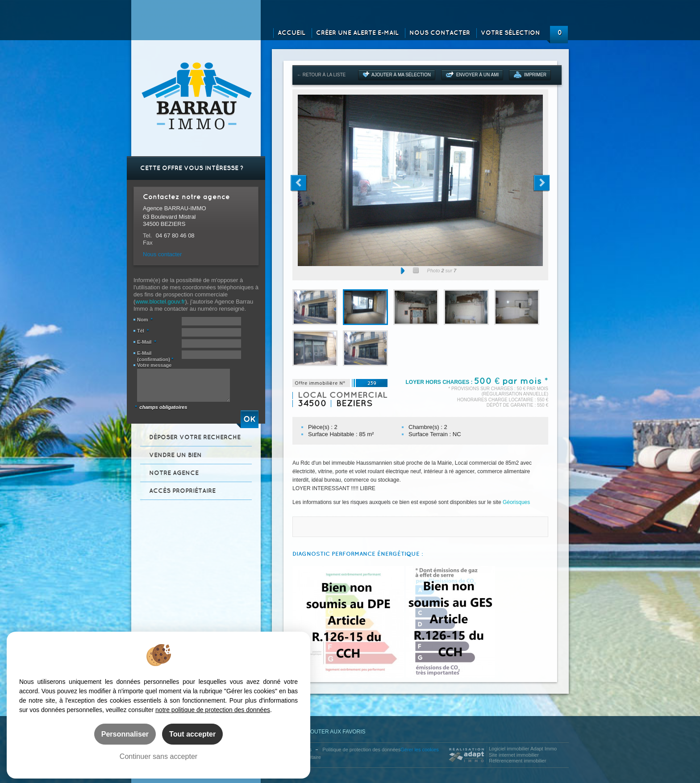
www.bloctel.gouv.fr (160, 302)
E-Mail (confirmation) (155, 356)
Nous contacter (440, 33)
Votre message (154, 365)
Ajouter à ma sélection (401, 75)
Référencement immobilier (517, 761)
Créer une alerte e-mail (357, 33)
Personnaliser (125, 734)
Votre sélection (510, 33)
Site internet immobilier (514, 755)
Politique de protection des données (361, 750)
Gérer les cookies (420, 750)
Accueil (292, 33)
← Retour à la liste (321, 75)
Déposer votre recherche (195, 437)
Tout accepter (192, 734)
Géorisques (516, 502)
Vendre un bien (175, 455)
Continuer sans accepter (158, 756)
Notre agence (174, 473)
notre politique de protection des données (213, 710)
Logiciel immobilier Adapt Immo (523, 749)
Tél (143, 331)
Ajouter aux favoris (329, 732)
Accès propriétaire (182, 491)
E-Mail (147, 342)
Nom (145, 320)
